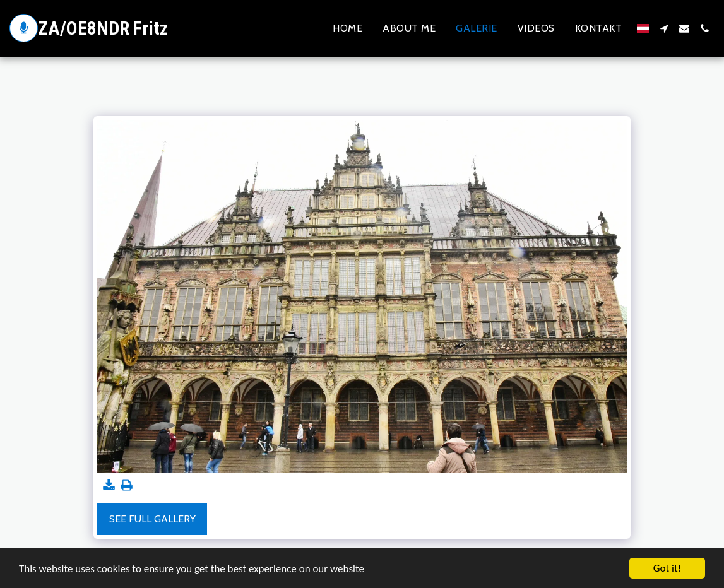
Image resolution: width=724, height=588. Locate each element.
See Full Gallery (152, 519)
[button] (664, 28)
